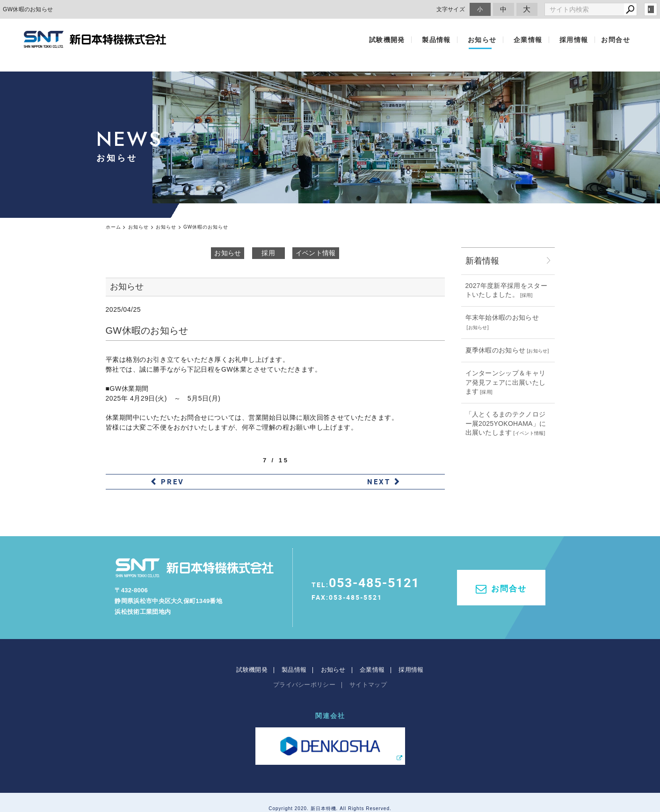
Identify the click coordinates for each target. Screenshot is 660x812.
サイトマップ (368, 662)
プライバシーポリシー (304, 662)
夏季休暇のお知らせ (496, 350)
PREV (173, 481)
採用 (268, 253)
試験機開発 (403, 40)
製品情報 (448, 40)
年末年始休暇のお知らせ (502, 317)
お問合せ (616, 40)
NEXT (379, 481)
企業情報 (532, 40)
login (651, 9)
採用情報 (574, 40)
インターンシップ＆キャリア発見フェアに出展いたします (506, 382)
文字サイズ (451, 9)
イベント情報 (316, 253)
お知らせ (490, 40)
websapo (330, 796)
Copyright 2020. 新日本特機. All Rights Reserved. (330, 786)
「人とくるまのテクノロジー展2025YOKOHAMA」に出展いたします (506, 423)
